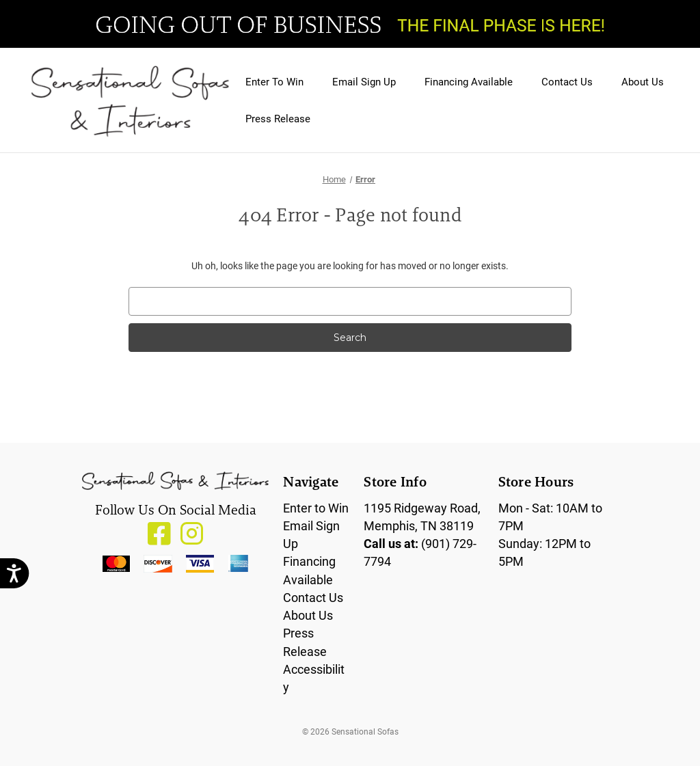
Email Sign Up (364, 81)
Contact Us (567, 81)
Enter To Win (274, 81)
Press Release (278, 118)
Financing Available (469, 81)
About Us (643, 81)
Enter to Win (316, 508)
